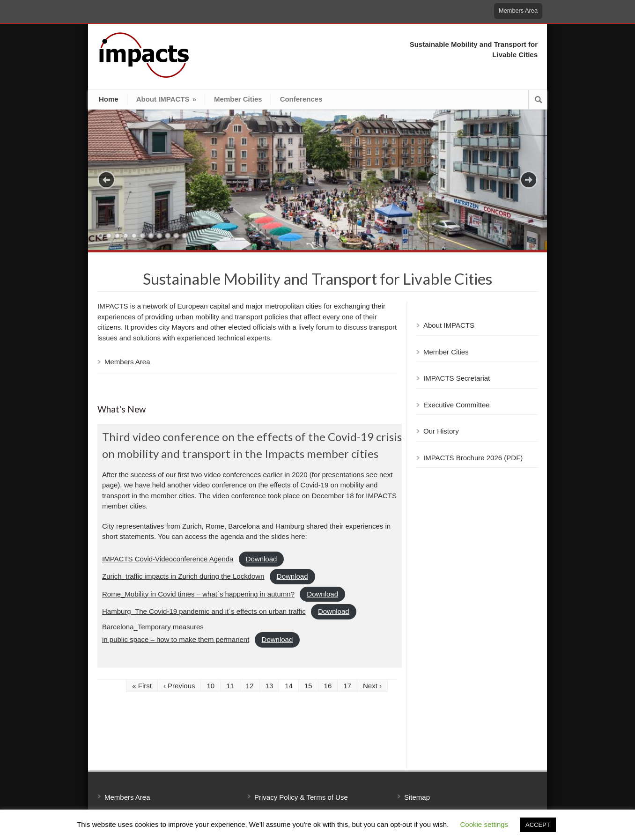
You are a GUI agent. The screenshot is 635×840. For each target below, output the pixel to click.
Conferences (301, 99)
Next (529, 180)
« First (142, 686)
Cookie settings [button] (484, 824)
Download (262, 559)
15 (308, 686)
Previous (106, 180)
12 (250, 686)
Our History (441, 431)
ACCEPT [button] (538, 825)
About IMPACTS (166, 99)
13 (270, 686)
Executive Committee (457, 405)
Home (109, 99)
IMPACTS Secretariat (457, 378)
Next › (372, 686)
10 (176, 236)
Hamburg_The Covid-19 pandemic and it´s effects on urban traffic (204, 611)
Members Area (518, 11)
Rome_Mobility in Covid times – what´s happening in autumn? (198, 594)
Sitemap (417, 797)
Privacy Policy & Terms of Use (301, 797)
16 (328, 686)
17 (347, 686)
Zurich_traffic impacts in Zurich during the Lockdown (183, 576)
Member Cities (238, 99)
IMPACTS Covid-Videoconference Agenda (168, 559)
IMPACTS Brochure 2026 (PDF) (473, 458)
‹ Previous (179, 686)
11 (185, 236)
